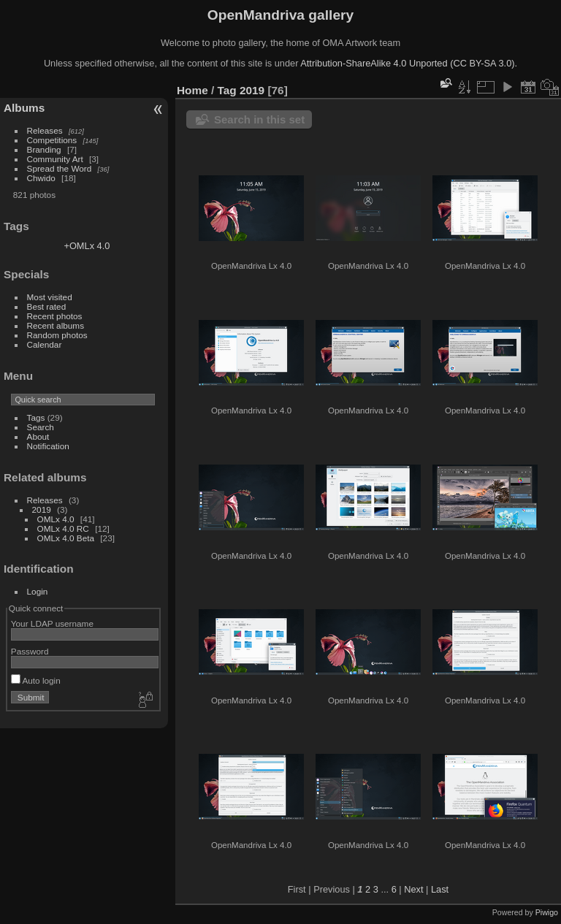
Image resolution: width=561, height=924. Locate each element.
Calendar (45, 344)
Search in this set (259, 119)
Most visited (50, 297)
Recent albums (56, 325)
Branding (44, 149)
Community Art (55, 159)
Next (413, 889)
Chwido (41, 178)
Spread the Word (60, 168)
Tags (36, 417)
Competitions (52, 140)
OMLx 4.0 (56, 519)
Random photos (57, 335)
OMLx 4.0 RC (63, 528)
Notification (48, 446)
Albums (24, 108)
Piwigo (547, 912)
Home (192, 90)
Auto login (36, 680)
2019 (42, 509)
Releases (45, 130)
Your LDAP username (52, 623)
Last (440, 889)
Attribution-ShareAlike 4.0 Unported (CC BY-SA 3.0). (409, 63)
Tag (227, 90)
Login (38, 591)
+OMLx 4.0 (87, 246)
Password (30, 651)
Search (41, 427)
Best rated (47, 306)
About (38, 436)
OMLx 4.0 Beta (66, 538)
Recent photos (55, 316)
